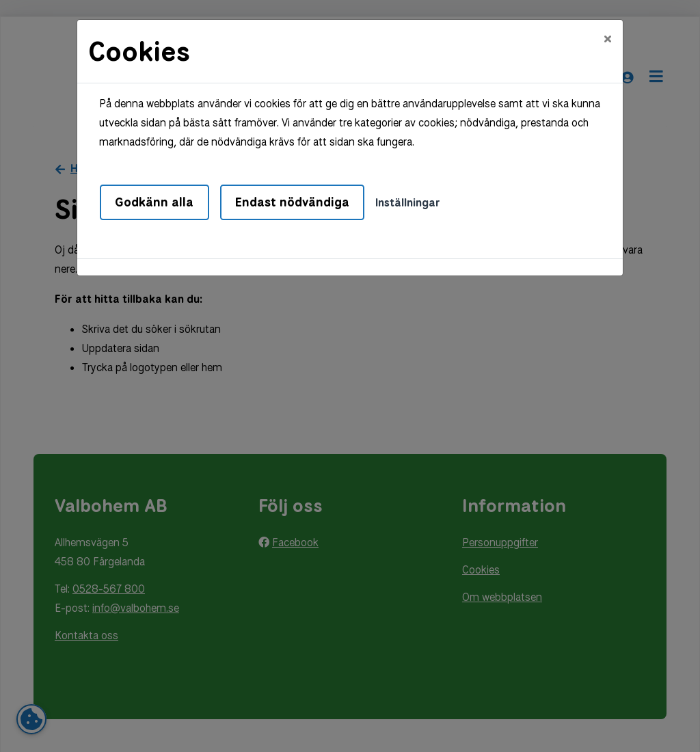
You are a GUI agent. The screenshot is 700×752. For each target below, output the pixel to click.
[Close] (608, 39)
